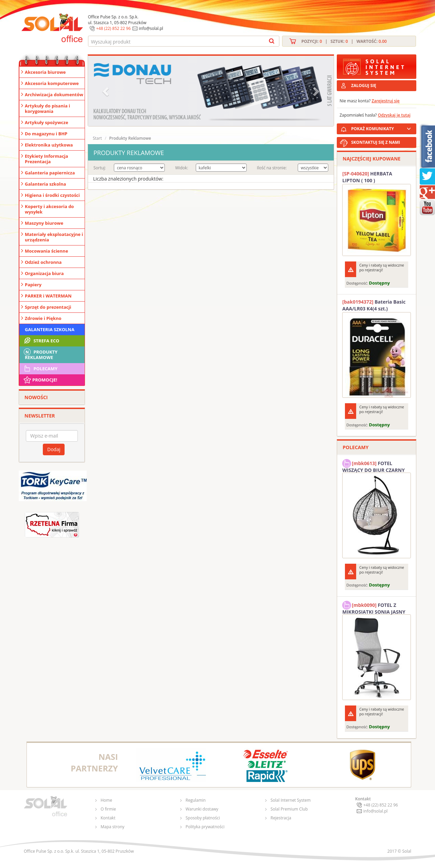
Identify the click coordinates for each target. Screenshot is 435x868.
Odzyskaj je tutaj (394, 115)
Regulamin (196, 800)
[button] (106, 91)
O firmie (108, 809)
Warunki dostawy (202, 809)
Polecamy (40, 369)
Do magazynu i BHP (46, 134)
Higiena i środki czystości (52, 195)
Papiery (33, 285)
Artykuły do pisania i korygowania (47, 108)
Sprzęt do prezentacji (48, 307)
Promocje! (40, 380)
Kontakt (108, 818)
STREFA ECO (41, 341)
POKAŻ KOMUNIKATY (382, 128)
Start (97, 138)
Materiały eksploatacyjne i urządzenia (54, 237)
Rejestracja (281, 818)
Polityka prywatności (205, 827)
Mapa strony (112, 827)
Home (106, 800)
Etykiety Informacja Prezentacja (46, 159)
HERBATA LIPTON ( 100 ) (367, 177)
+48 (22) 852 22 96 (114, 28)
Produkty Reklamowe (40, 354)
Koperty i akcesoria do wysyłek (49, 209)
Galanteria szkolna (45, 184)
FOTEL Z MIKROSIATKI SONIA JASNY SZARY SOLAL (374, 608)
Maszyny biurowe (44, 223)
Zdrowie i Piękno (43, 318)
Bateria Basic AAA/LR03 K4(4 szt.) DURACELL (374, 305)
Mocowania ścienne (46, 251)
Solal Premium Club (289, 809)
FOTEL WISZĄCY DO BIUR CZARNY (373, 466)
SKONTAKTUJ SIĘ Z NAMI (376, 142)
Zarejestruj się (386, 101)
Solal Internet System (291, 800)
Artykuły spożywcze (47, 122)
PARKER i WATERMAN (48, 296)
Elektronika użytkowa (49, 145)
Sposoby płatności (203, 818)
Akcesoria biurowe (45, 72)
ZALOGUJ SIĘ (364, 86)
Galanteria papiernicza (50, 173)
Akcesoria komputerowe (52, 83)
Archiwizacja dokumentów (54, 95)
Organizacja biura (44, 273)
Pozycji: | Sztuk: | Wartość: (344, 41)
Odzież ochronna (43, 262)
